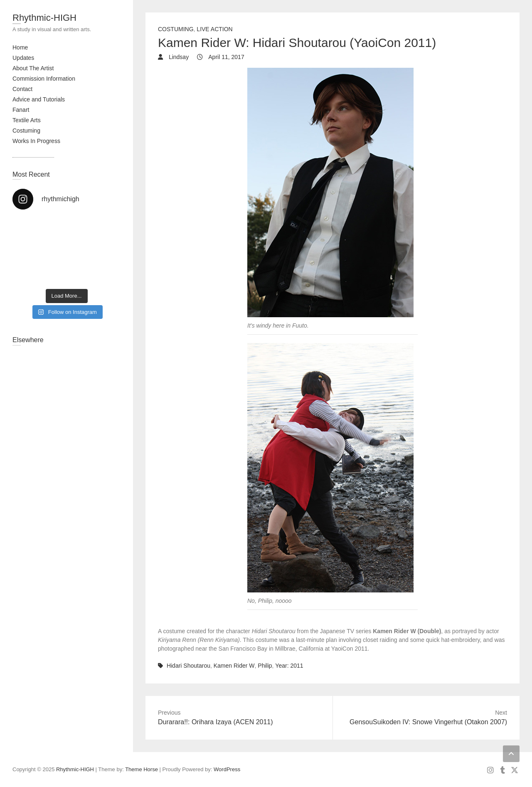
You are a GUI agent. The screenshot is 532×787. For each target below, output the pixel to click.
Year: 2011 (289, 666)
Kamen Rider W (234, 666)
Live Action (214, 29)
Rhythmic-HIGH (44, 18)
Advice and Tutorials (39, 99)
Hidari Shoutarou (188, 666)
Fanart (21, 110)
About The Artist (33, 68)
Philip (265, 666)
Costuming (26, 131)
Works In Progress (36, 141)
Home (20, 47)
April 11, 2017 (226, 57)
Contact (22, 89)
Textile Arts (27, 120)
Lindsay (178, 57)
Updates (23, 58)
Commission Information (44, 79)
